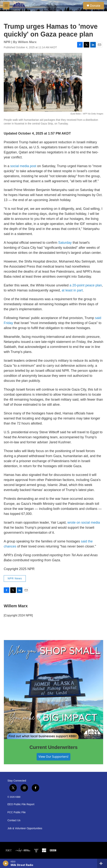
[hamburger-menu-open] (6, 6)
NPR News (15, 578)
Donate (95, 6)
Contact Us (14, 820)
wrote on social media (84, 523)
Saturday (65, 243)
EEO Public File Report (21, 804)
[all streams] (102, 863)
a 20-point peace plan (86, 285)
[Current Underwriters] (53, 690)
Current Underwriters (54, 747)
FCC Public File (17, 812)
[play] (6, 863)
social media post (23, 166)
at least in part (72, 290)
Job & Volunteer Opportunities (25, 828)
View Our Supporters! (53, 757)
